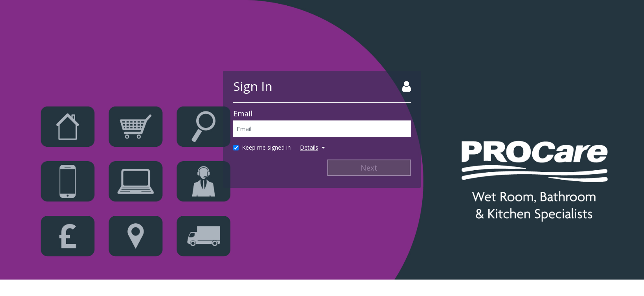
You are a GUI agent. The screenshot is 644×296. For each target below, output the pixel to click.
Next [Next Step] (369, 168)
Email (243, 113)
